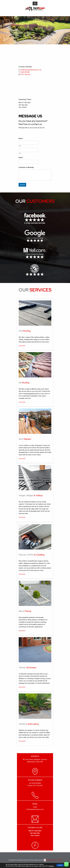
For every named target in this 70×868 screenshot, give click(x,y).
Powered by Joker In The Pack (53, 860)
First (20, 146)
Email (21, 158)
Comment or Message (26, 167)
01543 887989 (25, 72)
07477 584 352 (25, 74)
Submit (22, 185)
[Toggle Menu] (35, 3)
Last (20, 153)
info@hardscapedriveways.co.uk (31, 70)
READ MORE (22, 346)
